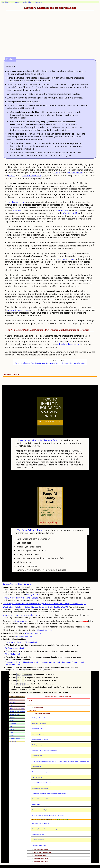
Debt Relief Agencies (38, 734)
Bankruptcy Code (75, 173)
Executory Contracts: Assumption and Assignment (46, 829)
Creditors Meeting (37, 777)
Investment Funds (15, 715)
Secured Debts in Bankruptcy (40, 788)
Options (12, 732)
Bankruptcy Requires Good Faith (41, 718)
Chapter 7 (18, 210)
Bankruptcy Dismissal (38, 834)
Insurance (13, 700)
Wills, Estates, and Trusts (17, 709)
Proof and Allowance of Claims (41, 799)
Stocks (12, 736)
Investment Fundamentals (17, 712)
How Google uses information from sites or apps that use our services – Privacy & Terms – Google (44, 604)
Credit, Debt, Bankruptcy (17, 697)
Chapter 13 (68, 213)
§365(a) (57, 173)
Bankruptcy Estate (37, 756)
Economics (13, 741)
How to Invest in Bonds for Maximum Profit (38, 440)
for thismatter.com (17, 584)
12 (76, 213)
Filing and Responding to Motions (42, 783)
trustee (12, 175)
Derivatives (13, 724)
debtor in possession (32, 175)
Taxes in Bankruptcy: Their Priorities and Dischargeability (36, 363)
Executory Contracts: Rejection (74, 363)
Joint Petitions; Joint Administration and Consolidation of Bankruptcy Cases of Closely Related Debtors (61, 761)
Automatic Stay (36, 767)
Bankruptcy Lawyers (38, 745)
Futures (12, 730)
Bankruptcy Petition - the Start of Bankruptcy (45, 750)
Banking (12, 718)
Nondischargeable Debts (39, 845)
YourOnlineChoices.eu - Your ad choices (20, 615)
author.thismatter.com (24, 636)
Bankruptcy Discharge (38, 840)
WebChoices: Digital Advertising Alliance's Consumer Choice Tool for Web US (35, 607)
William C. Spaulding (44, 630)
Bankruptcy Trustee (38, 729)
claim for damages (66, 259)
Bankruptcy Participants (39, 723)
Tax (11, 706)
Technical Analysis (15, 738)
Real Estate (13, 703)
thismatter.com (22, 621)
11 (83, 213)
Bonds (12, 721)
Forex (12, 727)
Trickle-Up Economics (13, 654)
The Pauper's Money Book (30, 530)
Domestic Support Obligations (41, 810)
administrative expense (68, 344)
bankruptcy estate (17, 202)
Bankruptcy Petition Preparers (41, 739)
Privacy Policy (32, 594)
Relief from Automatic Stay (40, 772)
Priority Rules (36, 804)
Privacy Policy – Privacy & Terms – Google (20, 598)
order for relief (62, 210)
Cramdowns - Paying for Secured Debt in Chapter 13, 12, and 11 (50, 794)
